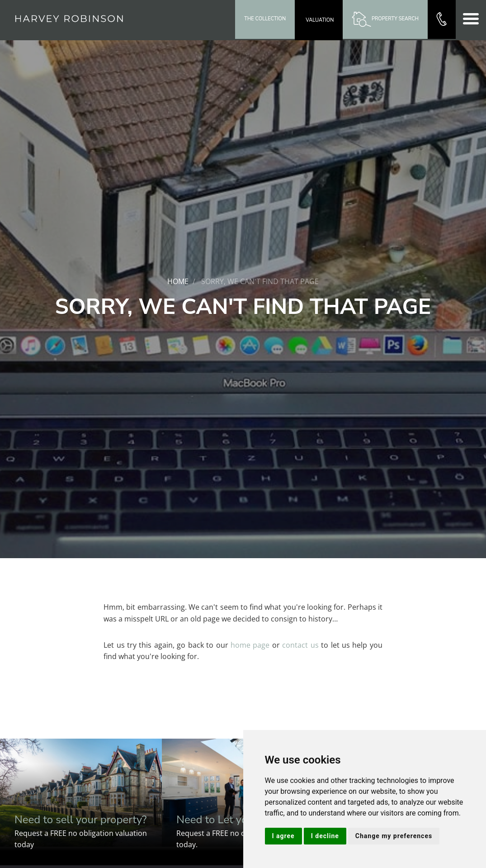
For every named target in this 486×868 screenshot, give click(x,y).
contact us (300, 645)
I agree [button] (283, 836)
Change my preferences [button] (394, 836)
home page (250, 645)
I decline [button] (325, 836)
